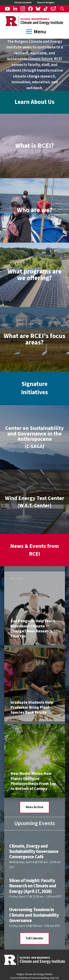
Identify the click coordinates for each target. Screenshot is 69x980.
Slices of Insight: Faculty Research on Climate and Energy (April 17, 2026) (33, 886)
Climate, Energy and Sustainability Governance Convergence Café (34, 852)
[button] (62, 9)
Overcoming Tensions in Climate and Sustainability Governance (34, 915)
